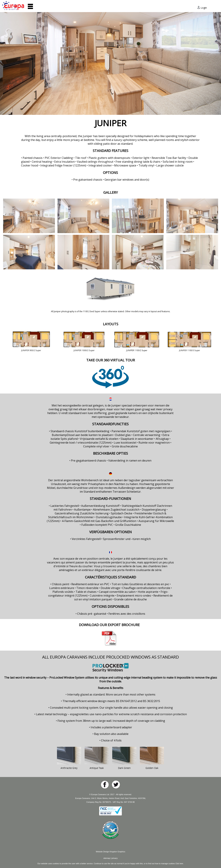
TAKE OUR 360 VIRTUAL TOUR (111, 360)
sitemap (107, 858)
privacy (115, 858)
